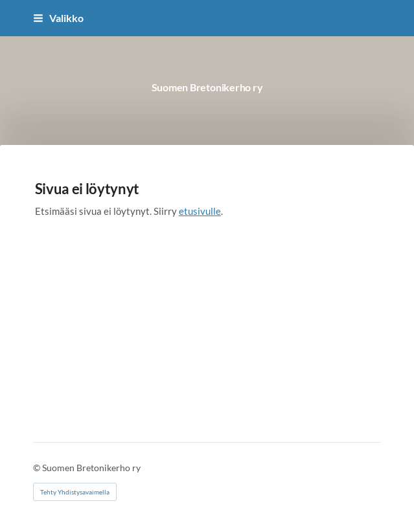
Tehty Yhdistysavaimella (75, 492)
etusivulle (200, 211)
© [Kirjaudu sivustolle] (38, 468)
